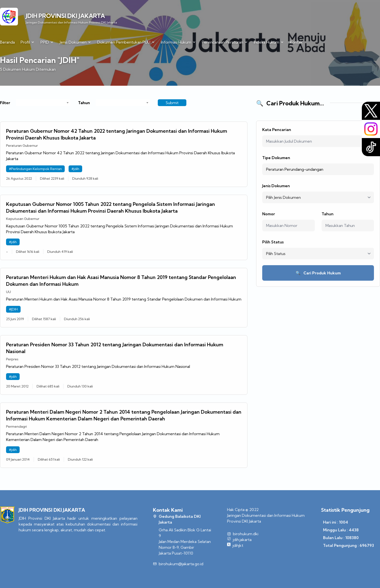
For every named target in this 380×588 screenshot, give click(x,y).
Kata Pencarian (277, 130)
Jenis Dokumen (276, 186)
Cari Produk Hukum (318, 273)
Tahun (84, 103)
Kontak (296, 42)
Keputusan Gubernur (23, 219)
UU (8, 292)
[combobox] (43, 103)
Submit (172, 103)
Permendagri (16, 426)
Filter (5, 103)
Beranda (7, 42)
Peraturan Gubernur (22, 146)
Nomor (269, 214)
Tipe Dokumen (276, 158)
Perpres (12, 359)
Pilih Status (273, 242)
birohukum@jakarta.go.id (181, 564)
